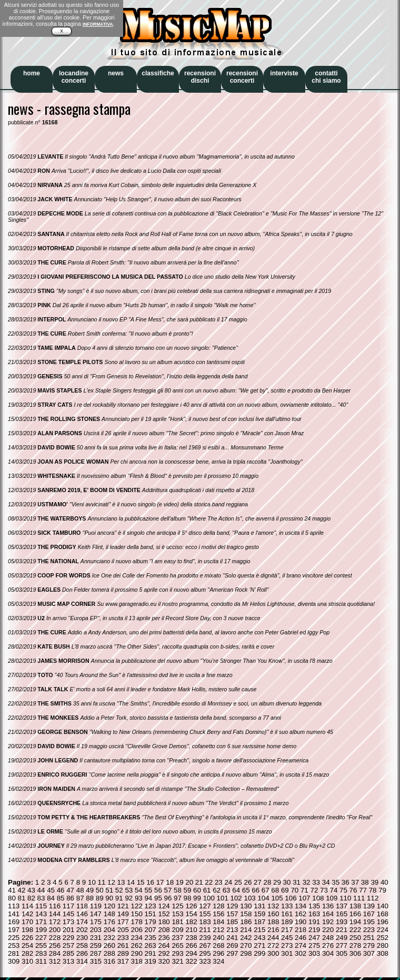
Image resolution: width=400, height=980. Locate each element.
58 (178, 890)
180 (164, 922)
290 (137, 953)
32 (307, 882)
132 (273, 906)
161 (287, 914)
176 (109, 922)
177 (123, 922)
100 (209, 898)
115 (41, 906)
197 (14, 930)
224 (383, 930)
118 (82, 906)
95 (158, 898)
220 (328, 930)
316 (109, 961)
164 (328, 914)
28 (268, 882)
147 (96, 914)
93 (139, 898)
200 (55, 930)
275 (314, 945)
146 (82, 914)
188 (273, 922)
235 (151, 938)
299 (259, 953)
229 (68, 938)
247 (314, 938)
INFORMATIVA (98, 24)
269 (232, 945)
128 (218, 906)
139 (369, 906)
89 (100, 898)
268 (218, 945)
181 (177, 922)
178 (137, 922)
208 (164, 930)
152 (164, 914)
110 (345, 898)
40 (384, 882)
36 (346, 882)
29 (277, 882)
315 (96, 961)
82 (31, 898)
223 (369, 930)
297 (232, 953)
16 (150, 882)
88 (90, 898)
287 (96, 953)
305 (342, 953)
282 (27, 953)
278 (355, 945)
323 (205, 961)
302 (301, 953)
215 (259, 930)
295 (205, 953)
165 (342, 914)
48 (80, 890)
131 (259, 906)
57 (168, 890)
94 (148, 898)
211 (205, 930)
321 (177, 961)
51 (109, 890)
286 (82, 953)
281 (14, 953)
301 (287, 953)
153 (177, 914)
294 (191, 953)
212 (218, 930)
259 (96, 945)
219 (314, 930)
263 (151, 945)
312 (55, 961)
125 (177, 906)
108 (318, 898)
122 (137, 906)
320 (164, 961)
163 (314, 914)
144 (55, 914)
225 (14, 938)
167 (369, 914)
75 (343, 890)
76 (353, 890)
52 (119, 890)
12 (111, 882)
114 (27, 906)
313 (68, 961)
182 (191, 922)
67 (266, 890)
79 (382, 890)
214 (246, 930)
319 (151, 961)
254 (27, 945)
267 (205, 945)
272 (273, 945)
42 (22, 890)
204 (109, 930)
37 (355, 882)
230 (82, 938)
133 (287, 906)
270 (246, 945)
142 (27, 914)
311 (41, 961)
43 (31, 890)
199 (41, 930)
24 (228, 882)
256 (55, 945)
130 (246, 906)
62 (217, 890)
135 (314, 906)
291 (151, 953)
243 (259, 938)
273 (287, 945)
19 (180, 882)
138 (355, 906)
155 (205, 914)
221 (342, 930)
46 (61, 890)
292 (164, 953)
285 (68, 953)
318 (137, 961)
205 (123, 930)
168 (383, 914)
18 (170, 882)
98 (188, 898)
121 (123, 906)
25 (238, 882)
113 (14, 906)
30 (287, 882)
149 (123, 914)
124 (164, 906)
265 (177, 945)
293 (177, 953)
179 (151, 922)
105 (277, 898)
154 (191, 914)
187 (259, 922)
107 (304, 898)
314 (82, 961)
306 (355, 953)
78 (373, 890)
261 (123, 945)
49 (90, 890)
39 (374, 882)
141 (14, 914)
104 (263, 898)
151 (151, 914)
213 (232, 930)
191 (314, 922)
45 (51, 890)
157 (232, 914)
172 (55, 922)
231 (96, 938)
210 (191, 930)
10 (92, 882)
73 (324, 890)
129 (232, 906)
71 (304, 890)
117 (68, 906)
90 (109, 898)
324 (218, 961)
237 (177, 938)
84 (51, 898)
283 (41, 953)
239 (205, 938)
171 (41, 922)
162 (301, 914)
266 (191, 945)
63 (227, 890)
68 (275, 890)
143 (41, 914)
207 (151, 930)
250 (355, 938)
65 (246, 890)
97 (178, 898)
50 (100, 890)
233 (123, 938)
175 (96, 922)
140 (383, 906)
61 (207, 890)
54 (139, 890)
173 (68, 922)
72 (314, 890)
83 (41, 898)
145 (68, 914)
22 (209, 882)
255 (41, 945)
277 (342, 945)
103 (249, 898)
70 (294, 890)
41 (12, 890)
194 (355, 922)
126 (191, 906)
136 (328, 906)
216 (273, 930)
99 (197, 898)
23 (219, 882)
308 (383, 953)
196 (383, 922)
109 (332, 898)
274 (301, 945)
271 (259, 945)
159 (259, 914)
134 (301, 906)
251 (369, 938)
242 (246, 938)
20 (189, 882)
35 (336, 882)
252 (383, 938)
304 (328, 953)
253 (14, 945)
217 (287, 930)
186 (246, 922)
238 (191, 938)
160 (273, 914)
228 (55, 938)
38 (365, 882)
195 (369, 922)
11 (102, 882)
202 (82, 930)
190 (301, 922)
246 (301, 938)
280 (383, 945)
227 (41, 938)
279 (369, 945)
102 (236, 898)
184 (218, 922)
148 (109, 914)
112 (373, 898)
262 (137, 945)
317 (123, 961)
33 (316, 882)
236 (164, 938)
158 (246, 914)
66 (256, 890)
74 (334, 890)
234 (137, 938)
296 (218, 953)
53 (129, 890)
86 (70, 898)
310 (27, 961)
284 (55, 953)
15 (141, 882)
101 (223, 898)
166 (355, 914)
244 (273, 938)
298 (246, 953)
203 (96, 930)
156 (218, 914)
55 (148, 890)
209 (177, 930)
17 (160, 882)
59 (188, 890)
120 (109, 906)
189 (287, 922)
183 (205, 922)
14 (131, 882)
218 (301, 930)
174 (82, 922)
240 (218, 938)
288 (109, 953)
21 (199, 882)
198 (27, 930)
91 (119, 898)
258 (82, 945)
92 (129, 898)
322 (191, 961)
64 (236, 890)
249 (342, 938)
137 (342, 906)
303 (314, 953)
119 (96, 906)
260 (109, 945)
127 (205, 906)
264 (164, 945)
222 (355, 930)
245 (287, 938)
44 (41, 890)
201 (68, 930)
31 (297, 882)
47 (70, 890)
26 (248, 882)
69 (285, 890)
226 (27, 938)
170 (27, 922)
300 (273, 953)
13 (121, 882)
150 (137, 914)
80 (12, 898)
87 (80, 898)
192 (328, 922)
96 (168, 898)
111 (359, 898)
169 (14, 922)
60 (197, 890)
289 (123, 953)
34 (326, 882)
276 (328, 945)
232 (109, 938)
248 (328, 938)
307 (369, 953)
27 (258, 882)
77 (363, 890)
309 (14, 961)
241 (232, 938)
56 (158, 890)
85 (61, 898)
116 (55, 906)
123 (151, 906)
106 (291, 898)
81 (22, 898)
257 (68, 945)
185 (232, 922)
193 (342, 922)
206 (137, 930)
